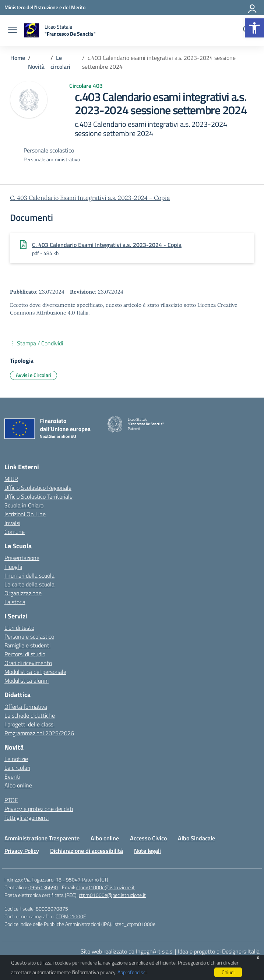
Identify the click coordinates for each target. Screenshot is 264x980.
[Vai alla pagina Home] (18, 58)
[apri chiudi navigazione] (13, 30)
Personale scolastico (29, 636)
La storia (15, 602)
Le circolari (17, 768)
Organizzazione (23, 593)
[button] (254, 28)
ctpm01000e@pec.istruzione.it (112, 895)
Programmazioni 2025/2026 (39, 733)
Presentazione (22, 558)
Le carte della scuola (29, 584)
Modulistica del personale (35, 672)
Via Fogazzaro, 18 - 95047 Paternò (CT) (66, 880)
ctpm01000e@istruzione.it (105, 887)
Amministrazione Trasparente (42, 838)
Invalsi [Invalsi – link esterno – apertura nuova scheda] (12, 523)
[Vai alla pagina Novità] (36, 67)
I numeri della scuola (29, 575)
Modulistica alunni (27, 681)
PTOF (11, 800)
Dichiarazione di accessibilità (87, 851)
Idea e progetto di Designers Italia (219, 951)
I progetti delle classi (29, 724)
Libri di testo (19, 628)
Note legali (147, 851)
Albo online (18, 785)
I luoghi (13, 567)
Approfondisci (132, 972)
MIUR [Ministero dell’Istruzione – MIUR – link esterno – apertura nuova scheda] (11, 479)
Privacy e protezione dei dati (39, 809)
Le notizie (16, 759)
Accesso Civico (148, 838)
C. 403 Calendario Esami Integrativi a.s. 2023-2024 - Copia (107, 245)
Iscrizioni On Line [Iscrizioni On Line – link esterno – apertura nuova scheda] (25, 514)
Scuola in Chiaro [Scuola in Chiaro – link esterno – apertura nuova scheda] (24, 505)
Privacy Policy (22, 851)
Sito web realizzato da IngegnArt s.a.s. (127, 951)
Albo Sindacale (196, 838)
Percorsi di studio (25, 654)
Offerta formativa (26, 707)
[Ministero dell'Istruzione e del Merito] (45, 7)
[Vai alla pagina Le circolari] (60, 62)
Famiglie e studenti (27, 645)
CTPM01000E (71, 916)
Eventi (12, 776)
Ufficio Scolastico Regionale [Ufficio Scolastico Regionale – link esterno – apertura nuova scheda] (38, 488)
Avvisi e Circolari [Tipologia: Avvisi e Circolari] (34, 375)
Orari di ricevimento (28, 663)
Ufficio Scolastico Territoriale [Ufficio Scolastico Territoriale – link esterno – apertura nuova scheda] (38, 496)
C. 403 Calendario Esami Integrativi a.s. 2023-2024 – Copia (90, 198)
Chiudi (228, 972)
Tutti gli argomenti (27, 818)
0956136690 (43, 887)
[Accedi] (253, 7)
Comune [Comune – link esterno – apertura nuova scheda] (15, 532)
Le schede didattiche (30, 715)
